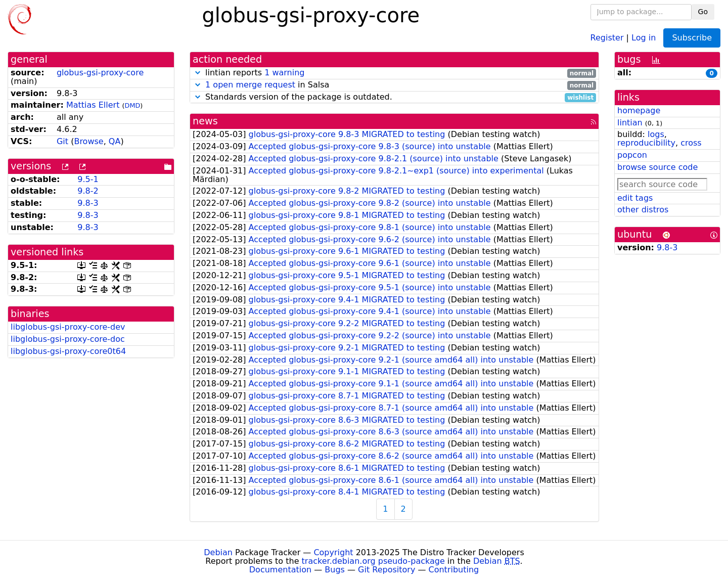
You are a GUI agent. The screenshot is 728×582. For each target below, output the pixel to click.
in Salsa (394, 85)
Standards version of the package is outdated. (394, 97)
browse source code (657, 167)
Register (607, 37)
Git (62, 141)
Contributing (454, 570)
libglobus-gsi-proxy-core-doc (68, 339)
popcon (632, 155)
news (205, 121)
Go (703, 12)
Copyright (333, 552)
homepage (639, 110)
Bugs (335, 570)
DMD (133, 105)
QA (115, 141)
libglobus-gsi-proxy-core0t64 (68, 351)
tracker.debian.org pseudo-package (373, 561)
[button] (198, 73)
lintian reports (394, 73)
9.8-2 (88, 191)
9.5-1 (88, 179)
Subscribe (692, 38)
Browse (88, 141)
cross (691, 143)
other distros (643, 210)
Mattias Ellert (93, 105)
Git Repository (386, 570)
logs (656, 134)
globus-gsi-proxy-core (100, 73)
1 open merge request (250, 85)
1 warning (284, 73)
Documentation (280, 570)
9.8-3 (88, 203)
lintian (630, 123)
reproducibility (646, 143)
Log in (644, 37)
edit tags (635, 198)
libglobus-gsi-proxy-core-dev (68, 327)
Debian (218, 552)
